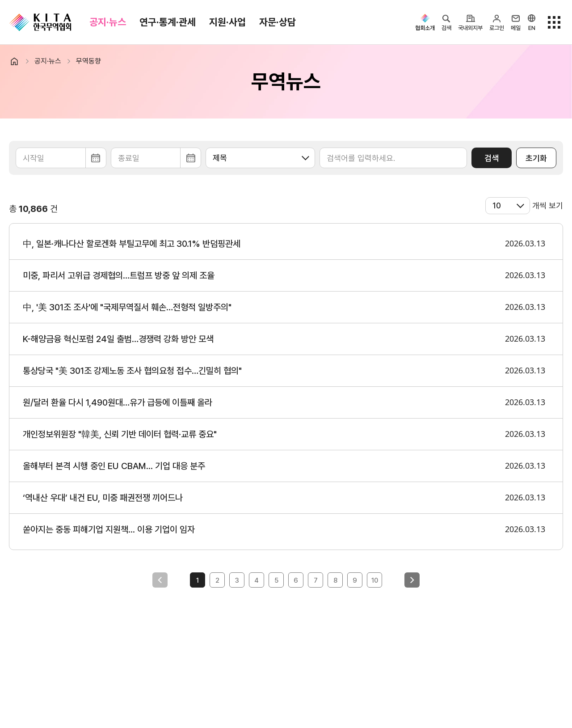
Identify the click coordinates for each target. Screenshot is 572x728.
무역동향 (88, 61)
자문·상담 (278, 22)
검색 (492, 158)
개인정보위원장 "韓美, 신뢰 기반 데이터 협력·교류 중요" (120, 434)
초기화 (536, 158)
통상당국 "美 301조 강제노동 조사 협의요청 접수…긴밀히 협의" (132, 371)
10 (375, 580)
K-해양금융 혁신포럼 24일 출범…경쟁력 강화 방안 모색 (118, 339)
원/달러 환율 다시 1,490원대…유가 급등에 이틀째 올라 (118, 402)
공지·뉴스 (108, 22)
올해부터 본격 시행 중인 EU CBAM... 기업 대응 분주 (114, 466)
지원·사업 (227, 22)
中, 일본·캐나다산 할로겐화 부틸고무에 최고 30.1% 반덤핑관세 (132, 244)
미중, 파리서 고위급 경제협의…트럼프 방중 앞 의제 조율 (119, 275)
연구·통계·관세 (168, 22)
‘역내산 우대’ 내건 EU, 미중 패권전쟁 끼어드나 (103, 498)
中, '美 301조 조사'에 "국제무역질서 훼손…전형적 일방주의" (127, 307)
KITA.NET (40, 22)
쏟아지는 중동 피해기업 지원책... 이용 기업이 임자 (109, 529)
